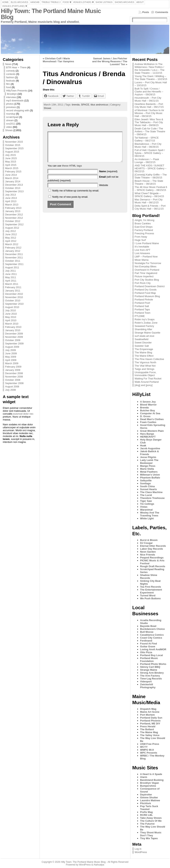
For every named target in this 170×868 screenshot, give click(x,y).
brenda (76, 105)
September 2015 (14, 148)
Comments (162, 12)
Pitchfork (146, 803)
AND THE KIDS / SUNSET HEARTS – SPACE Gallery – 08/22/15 (151, 168)
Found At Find (149, 644)
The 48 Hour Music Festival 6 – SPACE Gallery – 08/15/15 (151, 189)
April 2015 (11, 165)
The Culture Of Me (151, 821)
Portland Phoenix (150, 721)
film (8, 84)
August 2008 (12, 387)
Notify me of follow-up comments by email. (76, 196)
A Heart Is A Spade (151, 774)
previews (11, 107)
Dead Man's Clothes (152, 419)
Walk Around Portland (147, 382)
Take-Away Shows (151, 818)
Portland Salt (142, 306)
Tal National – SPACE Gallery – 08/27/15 (147, 139)
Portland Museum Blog (147, 296)
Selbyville (146, 481)
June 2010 (11, 314)
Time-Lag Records (151, 679)
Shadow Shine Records (149, 577)
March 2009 (12, 363)
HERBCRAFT (148, 437)
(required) (108, 177)
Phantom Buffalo (150, 478)
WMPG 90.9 (147, 750)
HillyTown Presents (17, 91)
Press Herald (148, 726)
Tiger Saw (146, 501)
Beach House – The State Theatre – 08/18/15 (149, 182)
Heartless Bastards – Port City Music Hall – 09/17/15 (149, 105)
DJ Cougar (147, 543)
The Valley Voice (150, 735)
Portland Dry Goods (146, 290)
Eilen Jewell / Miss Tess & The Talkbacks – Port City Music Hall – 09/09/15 (149, 122)
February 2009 (13, 367)
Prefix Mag (147, 812)
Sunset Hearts (149, 489)
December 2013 (14, 185)
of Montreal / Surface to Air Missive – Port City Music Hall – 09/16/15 (150, 113)
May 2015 (11, 162)
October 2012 (13, 221)
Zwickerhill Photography (148, 686)
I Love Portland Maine (147, 243)
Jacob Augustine (150, 448)
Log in (138, 849)
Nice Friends (148, 555)
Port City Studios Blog (147, 280)
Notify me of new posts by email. (70, 203)
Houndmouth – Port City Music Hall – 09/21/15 (148, 99)
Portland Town (143, 313)
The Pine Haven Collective (149, 359)
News (8, 64)
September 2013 (14, 191)
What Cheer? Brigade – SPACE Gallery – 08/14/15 (149, 195)
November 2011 (14, 258)
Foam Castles (148, 422)
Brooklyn (12, 94)
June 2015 (11, 158)
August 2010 (12, 307)
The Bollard (147, 729)
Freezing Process (144, 233)
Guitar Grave (148, 646)
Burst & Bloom (149, 540)
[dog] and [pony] (144, 385)
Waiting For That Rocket (148, 379)
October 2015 (13, 145)
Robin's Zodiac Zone (146, 323)
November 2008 (14, 377)
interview (11, 97)
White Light (147, 518)
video (9, 127)
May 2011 (11, 277)
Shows (9, 130)
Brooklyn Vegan (150, 783)
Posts (146, 12)
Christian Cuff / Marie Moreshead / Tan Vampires (58, 60)
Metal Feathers (149, 472)
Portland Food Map (145, 293)
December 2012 (14, 215)
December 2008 (14, 373)
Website (104, 191)
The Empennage (144, 349)
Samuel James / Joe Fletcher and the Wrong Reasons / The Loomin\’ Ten (110, 61)
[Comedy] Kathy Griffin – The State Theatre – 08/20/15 (151, 176)
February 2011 (13, 287)
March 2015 (12, 168)
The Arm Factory (150, 676)
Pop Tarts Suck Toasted (149, 808)
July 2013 (10, 195)
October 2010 (13, 301)
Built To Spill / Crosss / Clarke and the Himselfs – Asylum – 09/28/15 (149, 92)
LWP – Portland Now (146, 257)
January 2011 (13, 291)
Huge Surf (140, 240)
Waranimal (146, 510)
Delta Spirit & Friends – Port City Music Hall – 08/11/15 (150, 207)
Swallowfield (142, 339)
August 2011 (12, 267)
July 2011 (10, 271)
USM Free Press (150, 744)
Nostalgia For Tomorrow (148, 263)
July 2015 (10, 155)
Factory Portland (144, 230)
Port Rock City (143, 283)
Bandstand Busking (152, 780)
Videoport (146, 681)
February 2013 (13, 208)
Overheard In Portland (147, 270)
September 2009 (14, 344)
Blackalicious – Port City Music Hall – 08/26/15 (148, 145)
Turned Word (148, 595)
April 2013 (11, 201)
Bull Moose (147, 632)
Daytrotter (146, 795)
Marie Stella (147, 469)
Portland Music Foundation (149, 660)
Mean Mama (142, 260)
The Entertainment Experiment (151, 591)
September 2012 (14, 224)
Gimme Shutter (149, 797)
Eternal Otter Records (153, 546)
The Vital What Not (145, 366)
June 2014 (11, 175)
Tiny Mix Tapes (149, 838)
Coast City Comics (151, 638)
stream (10, 120)
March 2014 (12, 178)
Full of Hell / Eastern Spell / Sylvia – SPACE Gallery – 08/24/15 (150, 153)
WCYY (144, 747)
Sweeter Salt (142, 346)
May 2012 (11, 238)
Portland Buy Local (152, 655)
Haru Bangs (147, 434)
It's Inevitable (142, 247)
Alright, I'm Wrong (145, 220)
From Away (141, 237)
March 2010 (12, 324)
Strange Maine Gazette (148, 333)
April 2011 (11, 281)
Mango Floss (148, 466)
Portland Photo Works (153, 664)
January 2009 (13, 370)
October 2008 (13, 380)
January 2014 (13, 181)
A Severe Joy (148, 402)
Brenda (144, 408)
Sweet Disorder (143, 343)
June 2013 (11, 198)
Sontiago (146, 483)
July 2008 (10, 390)
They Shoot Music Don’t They (151, 834)
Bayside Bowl (148, 626)
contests (11, 74)
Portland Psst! (143, 303)
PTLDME (140, 316)
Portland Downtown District (150, 286)
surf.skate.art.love (145, 336)
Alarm (144, 777)
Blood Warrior (148, 405)
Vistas (144, 507)
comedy (10, 71)
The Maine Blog (143, 352)
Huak (143, 445)
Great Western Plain (152, 431)
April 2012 (11, 241)
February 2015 (13, 172)
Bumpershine (148, 786)
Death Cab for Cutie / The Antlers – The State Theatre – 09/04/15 (150, 131)
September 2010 (14, 304)
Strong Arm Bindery (152, 673)
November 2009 (14, 337)
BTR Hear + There (16, 67)
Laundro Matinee (150, 800)
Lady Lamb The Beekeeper (149, 462)
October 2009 (13, 340)
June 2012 (11, 234)
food (8, 87)
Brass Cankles (143, 223)
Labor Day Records (152, 549)
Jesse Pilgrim (148, 457)
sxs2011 (11, 124)
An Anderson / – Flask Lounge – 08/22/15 (147, 161)
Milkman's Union (150, 475)
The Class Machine (151, 492)
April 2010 (11, 320)
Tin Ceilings (147, 504)
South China (147, 486)
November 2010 (14, 297)
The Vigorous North (146, 362)
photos (10, 104)
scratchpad (12, 117)
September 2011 (14, 264)
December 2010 (14, 294)
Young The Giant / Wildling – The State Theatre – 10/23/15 (151, 78)
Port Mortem (147, 715)
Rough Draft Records (153, 566)
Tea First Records (151, 587)
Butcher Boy (148, 410)
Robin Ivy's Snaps (145, 319)
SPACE (85, 105)
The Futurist (147, 824)
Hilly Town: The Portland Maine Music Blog (51, 14)
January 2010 (13, 330)
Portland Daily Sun (151, 718)
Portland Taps (142, 309)
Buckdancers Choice (153, 629)
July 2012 (10, 231)
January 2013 (13, 211)
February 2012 (13, 248)
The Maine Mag (149, 732)
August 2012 (12, 228)
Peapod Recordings (152, 558)
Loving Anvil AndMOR (153, 649)
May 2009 (11, 357)
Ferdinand (146, 641)
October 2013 (13, 188)
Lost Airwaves (142, 253)
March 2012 (12, 244)
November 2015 (14, 142)
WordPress (141, 852)
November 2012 (14, 218)
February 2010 (13, 327)
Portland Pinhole (144, 300)
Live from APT (143, 250)
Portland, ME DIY (150, 724)
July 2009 (10, 350)
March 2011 (12, 284)
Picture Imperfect (144, 276)
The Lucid (146, 495)
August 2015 (12, 152)
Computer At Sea (150, 413)
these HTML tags (72, 172)
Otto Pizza (146, 652)
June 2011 (11, 274)
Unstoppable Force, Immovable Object (146, 374)
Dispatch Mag (148, 709)
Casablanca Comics (152, 635)
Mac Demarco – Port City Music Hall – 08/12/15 (149, 201)
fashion (10, 77)
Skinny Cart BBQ (150, 667)
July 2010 (10, 310)
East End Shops (144, 227)
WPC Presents (149, 753)
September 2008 (14, 383)
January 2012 (13, 251)
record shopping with (18, 110)
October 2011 (13, 261)
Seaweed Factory (144, 326)
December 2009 (14, 334)
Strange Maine (149, 670)
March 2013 (12, 205)
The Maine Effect (144, 356)
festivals (11, 81)
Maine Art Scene (150, 712)
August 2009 (12, 347)
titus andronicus (99, 105)
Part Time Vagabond (146, 273)
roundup (11, 114)
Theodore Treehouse (152, 498)
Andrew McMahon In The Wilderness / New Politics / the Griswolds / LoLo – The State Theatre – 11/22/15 (150, 68)
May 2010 (11, 317)
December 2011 (14, 254)
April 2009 (11, 360)
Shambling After (143, 329)
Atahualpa (99, 865)
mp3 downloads (15, 100)
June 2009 (11, 353)
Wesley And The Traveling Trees (150, 514)
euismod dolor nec (23, 414)
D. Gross (145, 416)
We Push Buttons (151, 598)
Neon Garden (148, 552)
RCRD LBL (147, 815)
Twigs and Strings (145, 369)
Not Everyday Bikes (146, 266)
